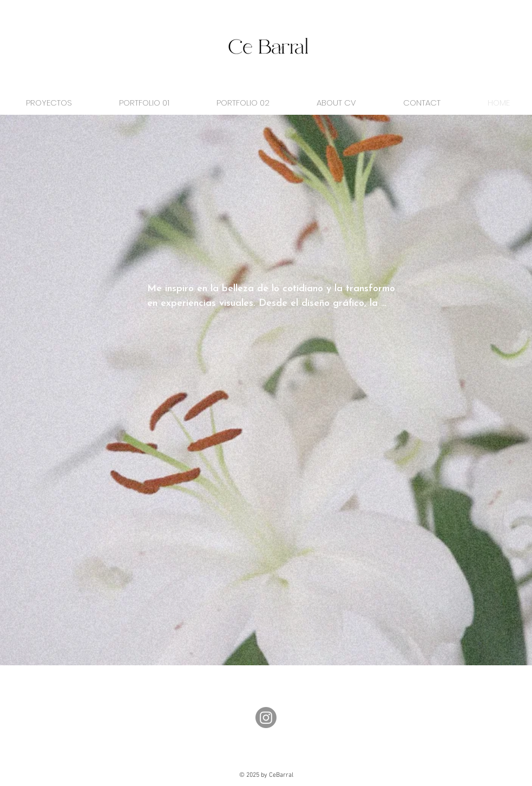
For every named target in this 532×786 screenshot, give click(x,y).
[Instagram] (266, 718)
